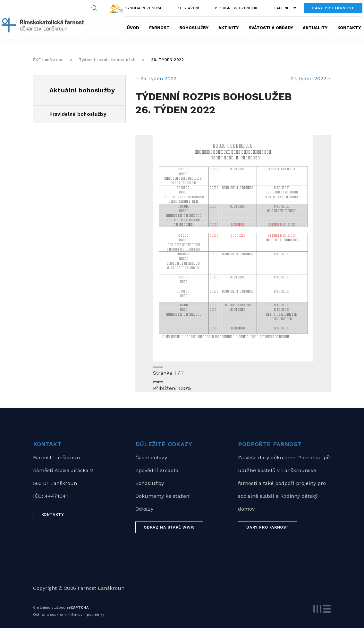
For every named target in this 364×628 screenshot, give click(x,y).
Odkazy (144, 509)
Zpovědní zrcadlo (157, 470)
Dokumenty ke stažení (163, 496)
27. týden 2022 (311, 78)
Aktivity (229, 28)
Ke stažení (188, 8)
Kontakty (349, 28)
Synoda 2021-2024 (143, 8)
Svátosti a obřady (271, 28)
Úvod (133, 28)
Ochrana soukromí (50, 615)
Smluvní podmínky (88, 615)
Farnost (159, 28)
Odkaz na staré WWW (169, 527)
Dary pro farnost (333, 8)
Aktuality (315, 28)
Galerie (281, 8)
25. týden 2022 (156, 78)
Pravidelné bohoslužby (78, 114)
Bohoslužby (194, 28)
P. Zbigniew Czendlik (236, 8)
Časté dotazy (151, 458)
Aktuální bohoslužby (82, 90)
